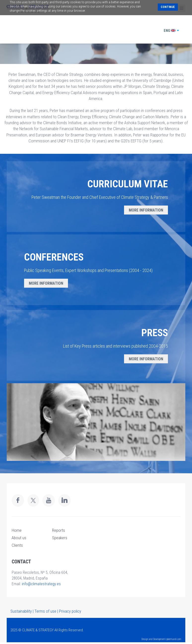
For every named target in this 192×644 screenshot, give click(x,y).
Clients (17, 545)
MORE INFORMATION (146, 210)
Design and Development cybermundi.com (161, 639)
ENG (172, 31)
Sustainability (21, 611)
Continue (168, 7)
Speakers (60, 538)
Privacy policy (70, 611)
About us (19, 538)
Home (17, 530)
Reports (59, 530)
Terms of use (45, 611)
